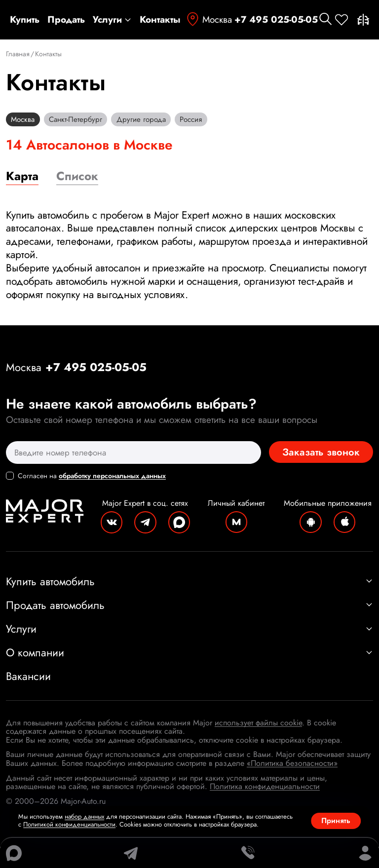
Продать (66, 20)
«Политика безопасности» (292, 784)
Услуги (112, 20)
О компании (189, 674)
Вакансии (28, 697)
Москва (208, 19)
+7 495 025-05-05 (276, 20)
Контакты (160, 20)
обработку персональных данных (112, 483)
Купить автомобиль (189, 603)
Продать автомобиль (189, 626)
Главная (18, 54)
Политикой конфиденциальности (69, 824)
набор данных (84, 816)
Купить (25, 20)
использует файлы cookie (258, 744)
